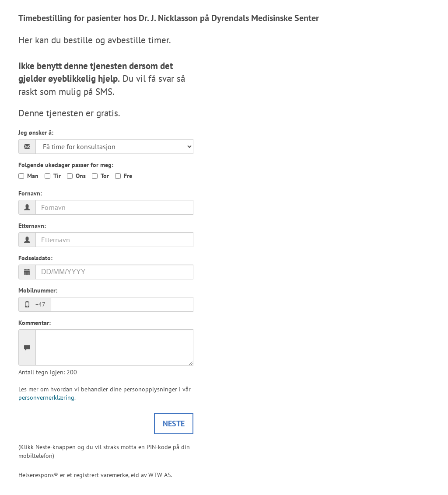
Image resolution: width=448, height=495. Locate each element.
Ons (81, 176)
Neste (174, 424)
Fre (128, 176)
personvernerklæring (46, 397)
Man (33, 176)
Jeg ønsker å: (36, 132)
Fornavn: (30, 193)
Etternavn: (32, 226)
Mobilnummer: (38, 290)
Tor (105, 176)
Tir (57, 176)
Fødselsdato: (35, 258)
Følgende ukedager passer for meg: (66, 165)
